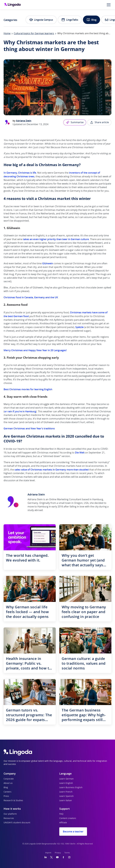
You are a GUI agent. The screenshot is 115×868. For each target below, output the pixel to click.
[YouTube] (57, 857)
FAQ (61, 814)
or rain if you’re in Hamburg (20, 411)
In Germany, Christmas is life (20, 173)
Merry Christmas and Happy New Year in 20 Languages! (35, 350)
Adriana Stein (24, 121)
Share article (99, 122)
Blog (91, 20)
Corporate (9, 779)
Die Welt (80, 453)
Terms (67, 853)
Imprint (48, 853)
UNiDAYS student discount (17, 823)
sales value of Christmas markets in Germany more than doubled (52, 470)
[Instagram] (69, 857)
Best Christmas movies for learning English (28, 389)
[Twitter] (51, 857)
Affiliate (63, 823)
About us (8, 783)
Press (6, 796)
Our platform (10, 814)
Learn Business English (71, 788)
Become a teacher (73, 832)
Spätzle (79, 327)
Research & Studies (13, 801)
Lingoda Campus (41, 20)
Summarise (75, 122)
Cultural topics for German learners (34, 33)
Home (7, 33)
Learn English (66, 783)
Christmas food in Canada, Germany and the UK (31, 297)
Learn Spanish (66, 796)
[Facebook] (63, 857)
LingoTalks (70, 20)
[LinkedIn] (46, 857)
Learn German (66, 779)
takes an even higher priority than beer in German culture (56, 239)
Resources (9, 818)
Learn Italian (66, 801)
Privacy (58, 853)
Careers (7, 792)
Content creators (68, 818)
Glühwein (48, 263)
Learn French (66, 792)
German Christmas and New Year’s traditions (29, 428)
